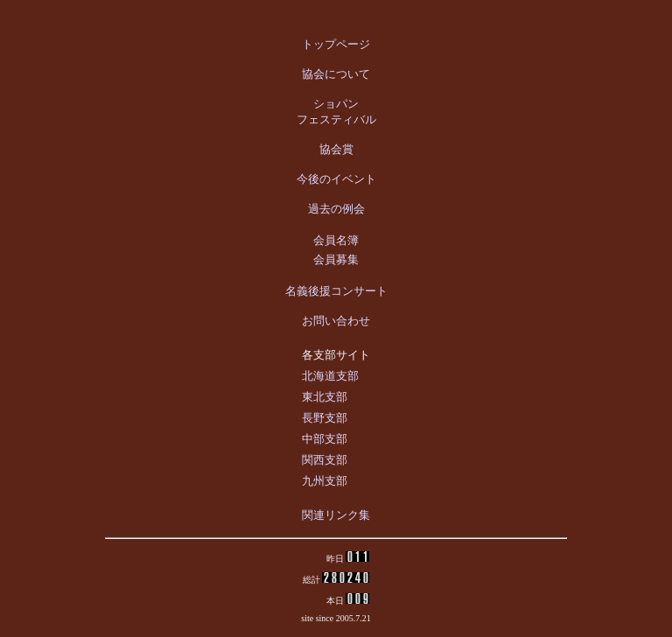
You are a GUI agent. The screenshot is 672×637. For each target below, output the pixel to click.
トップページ (336, 44)
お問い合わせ (336, 321)
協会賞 (336, 149)
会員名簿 (336, 240)
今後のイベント (336, 179)
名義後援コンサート (336, 291)
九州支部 (325, 481)
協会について (336, 74)
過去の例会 (336, 209)
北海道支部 (330, 376)
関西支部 (325, 460)
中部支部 (325, 439)
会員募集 (336, 259)
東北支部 (325, 397)
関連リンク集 (336, 515)
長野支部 (325, 418)
